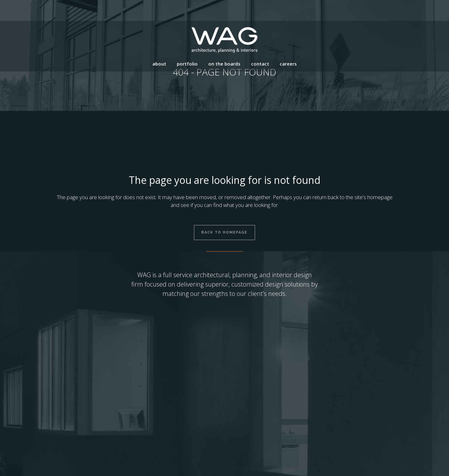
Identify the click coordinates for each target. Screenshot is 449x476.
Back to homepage (224, 232)
